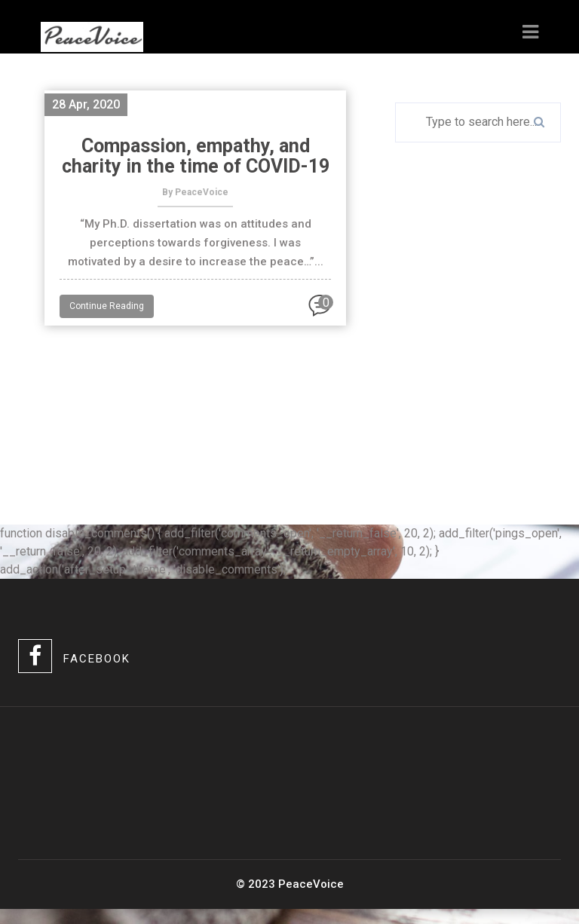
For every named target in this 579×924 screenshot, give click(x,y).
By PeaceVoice (195, 192)
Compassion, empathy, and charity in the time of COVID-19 (196, 156)
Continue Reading (107, 306)
